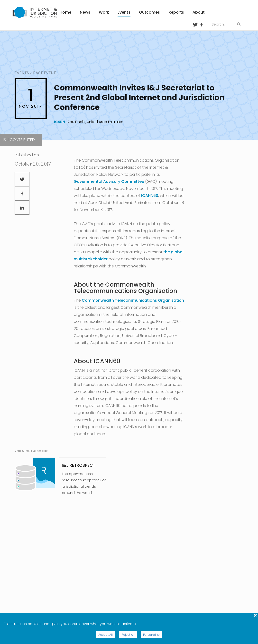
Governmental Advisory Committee (109, 181)
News (85, 12)
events (22, 73)
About (199, 12)
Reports (176, 12)
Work (104, 12)
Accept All (106, 635)
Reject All (128, 635)
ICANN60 (150, 196)
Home (65, 12)
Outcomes (149, 12)
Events (124, 12)
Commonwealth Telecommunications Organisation (133, 300)
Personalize (151, 635)
